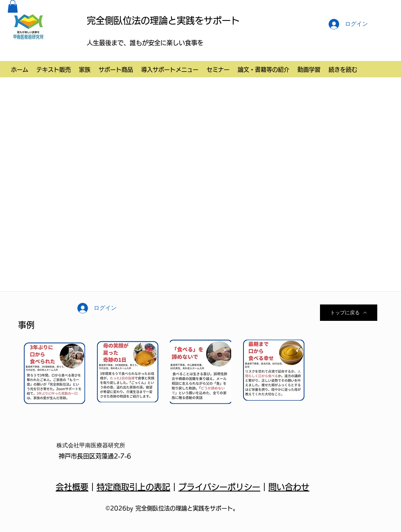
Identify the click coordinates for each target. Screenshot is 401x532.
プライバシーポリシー (219, 487)
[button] (13, 6)
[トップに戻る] (349, 313)
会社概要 (72, 487)
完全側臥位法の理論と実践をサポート (163, 20)
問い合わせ (289, 487)
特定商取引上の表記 (133, 487)
